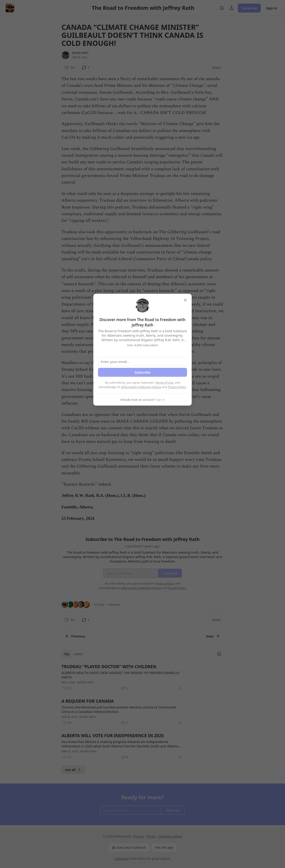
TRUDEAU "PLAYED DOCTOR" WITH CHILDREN (109, 667)
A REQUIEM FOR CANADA (88, 701)
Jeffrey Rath (80, 53)
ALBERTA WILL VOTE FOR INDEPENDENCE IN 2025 (113, 736)
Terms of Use (165, 382)
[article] (142, 677)
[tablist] (73, 654)
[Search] (222, 8)
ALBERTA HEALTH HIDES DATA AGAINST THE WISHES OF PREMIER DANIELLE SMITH (120, 675)
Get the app (164, 847)
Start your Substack (128, 848)
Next (213, 636)
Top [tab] (67, 654)
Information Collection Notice (141, 387)
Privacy (139, 836)
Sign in (272, 8)
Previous (75, 636)
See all (73, 770)
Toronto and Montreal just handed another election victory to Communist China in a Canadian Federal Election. (119, 709)
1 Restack (114, 605)
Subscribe (249, 8)
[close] (185, 300)
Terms (151, 836)
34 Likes (99, 605)
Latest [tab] (78, 654)
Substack (121, 859)
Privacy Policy (177, 387)
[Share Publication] (232, 8)
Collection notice (170, 836)
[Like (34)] (69, 68)
